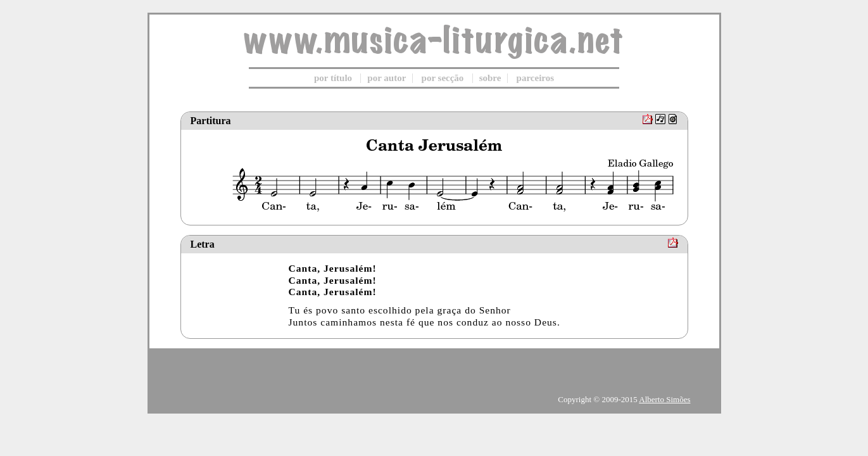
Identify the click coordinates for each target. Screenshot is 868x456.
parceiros (535, 78)
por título (333, 78)
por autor (387, 78)
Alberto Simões (664, 399)
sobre (490, 78)
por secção (443, 78)
